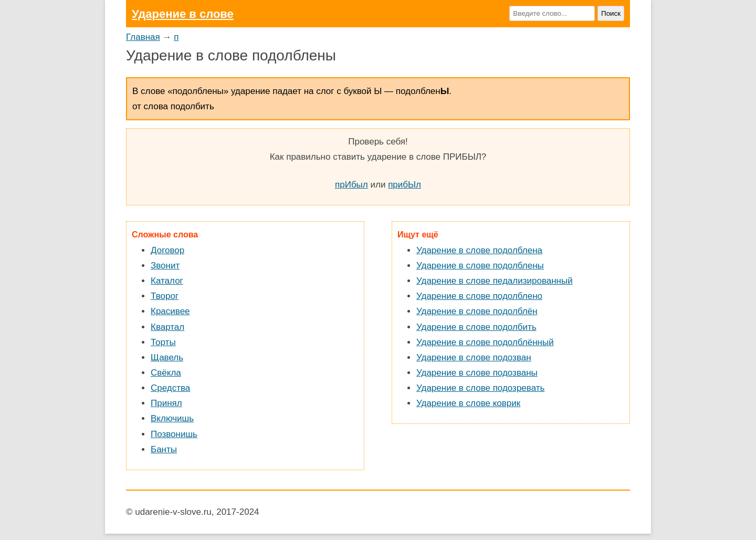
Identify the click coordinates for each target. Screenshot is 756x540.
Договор (167, 250)
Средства (170, 388)
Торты (163, 342)
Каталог (167, 281)
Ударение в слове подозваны (477, 373)
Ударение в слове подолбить (476, 327)
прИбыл (351, 185)
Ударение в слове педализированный (495, 281)
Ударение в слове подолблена (479, 250)
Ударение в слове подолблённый (485, 342)
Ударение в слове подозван (474, 357)
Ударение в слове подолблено (479, 296)
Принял (166, 403)
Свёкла (166, 373)
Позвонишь (174, 434)
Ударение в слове (183, 14)
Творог (165, 296)
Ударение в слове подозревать (480, 388)
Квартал (167, 327)
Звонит (165, 266)
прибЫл (405, 185)
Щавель (167, 357)
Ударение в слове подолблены (480, 266)
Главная (143, 37)
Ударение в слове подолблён (477, 311)
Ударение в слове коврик (468, 403)
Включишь (172, 418)
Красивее (170, 311)
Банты (164, 449)
